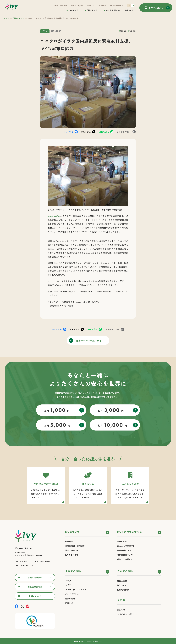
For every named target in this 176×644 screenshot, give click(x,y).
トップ (6, 18)
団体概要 (69, 541)
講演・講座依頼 (61, 6)
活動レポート (19, 18)
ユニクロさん (54, 216)
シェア (68, 132)
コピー (124, 132)
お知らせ (129, 10)
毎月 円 (57, 410)
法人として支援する (126, 546)
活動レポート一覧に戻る (89, 340)
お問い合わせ (118, 6)
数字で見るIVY (72, 550)
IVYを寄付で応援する (130, 532)
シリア (68, 585)
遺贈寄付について (125, 550)
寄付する (156, 8)
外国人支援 (122, 581)
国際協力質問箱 (77, 6)
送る (104, 132)
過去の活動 (70, 599)
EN (133, 6)
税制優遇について (125, 555)
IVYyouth (121, 585)
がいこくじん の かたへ (97, 6)
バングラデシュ (72, 594)
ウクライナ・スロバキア (76, 590)
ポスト (86, 132)
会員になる (122, 541)
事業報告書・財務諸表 (75, 546)
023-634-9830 (26, 561)
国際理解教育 (123, 590)
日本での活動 (125, 571)
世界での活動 (73, 571)
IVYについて (72, 532)
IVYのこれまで (72, 555)
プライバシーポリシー (127, 614)
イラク (68, 581)
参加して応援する (125, 559)
